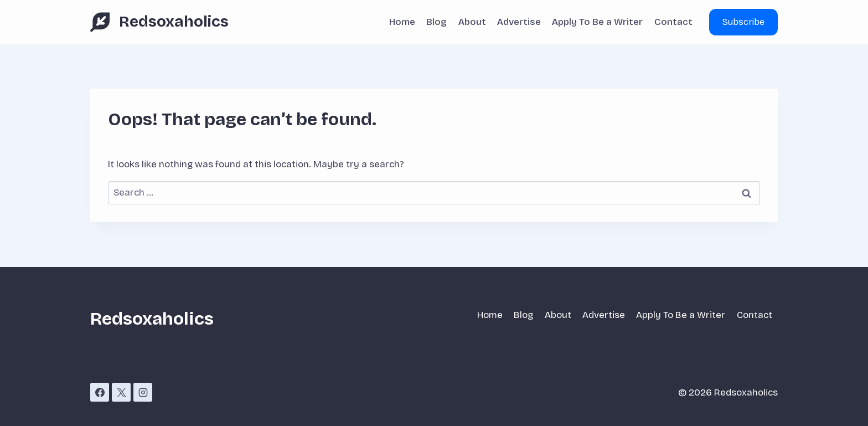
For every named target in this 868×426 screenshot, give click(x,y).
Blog (436, 22)
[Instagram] (143, 392)
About (472, 22)
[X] (121, 392)
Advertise (519, 22)
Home (402, 22)
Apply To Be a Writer (597, 22)
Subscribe (743, 22)
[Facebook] (100, 392)
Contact (673, 22)
